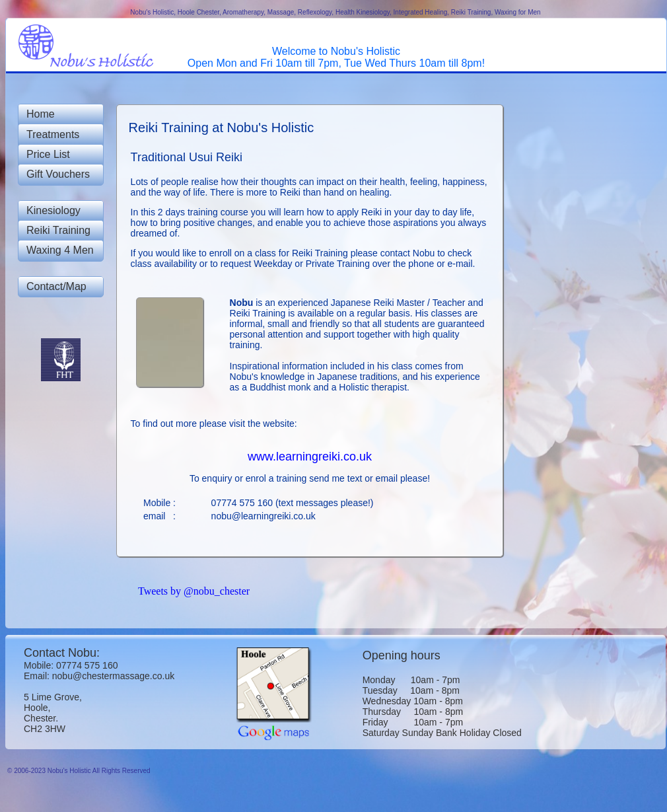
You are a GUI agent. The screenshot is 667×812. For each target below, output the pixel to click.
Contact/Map (56, 286)
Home (41, 114)
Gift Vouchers (58, 174)
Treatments (53, 134)
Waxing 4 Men (60, 250)
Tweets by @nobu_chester (194, 591)
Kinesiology (53, 210)
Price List (48, 154)
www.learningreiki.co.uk (310, 457)
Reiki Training (58, 230)
